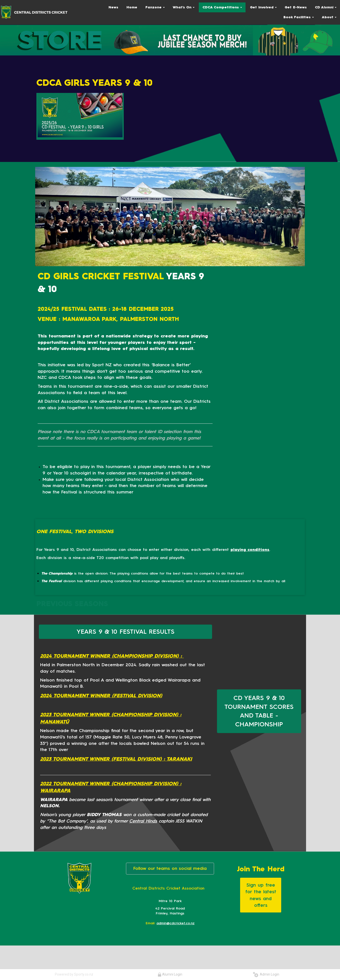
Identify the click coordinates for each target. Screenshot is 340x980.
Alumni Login (170, 974)
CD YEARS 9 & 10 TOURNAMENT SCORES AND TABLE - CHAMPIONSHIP (259, 711)
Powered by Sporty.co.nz (74, 974)
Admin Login (266, 974)
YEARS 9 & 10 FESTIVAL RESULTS (125, 631)
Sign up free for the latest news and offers (261, 895)
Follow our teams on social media (170, 868)
